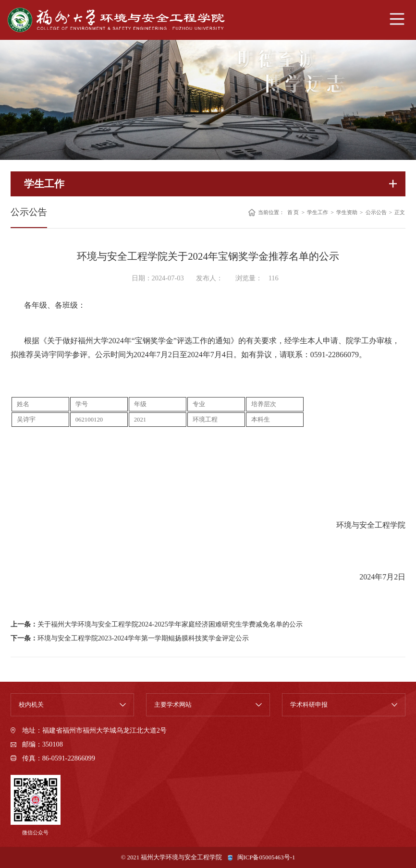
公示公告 (376, 212)
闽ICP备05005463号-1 (266, 857)
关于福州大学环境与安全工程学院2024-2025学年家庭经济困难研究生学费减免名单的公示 (170, 624)
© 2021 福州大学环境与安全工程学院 (172, 857)
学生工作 (318, 212)
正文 (400, 212)
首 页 (293, 212)
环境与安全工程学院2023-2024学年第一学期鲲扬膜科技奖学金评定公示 (143, 638)
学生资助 (347, 212)
